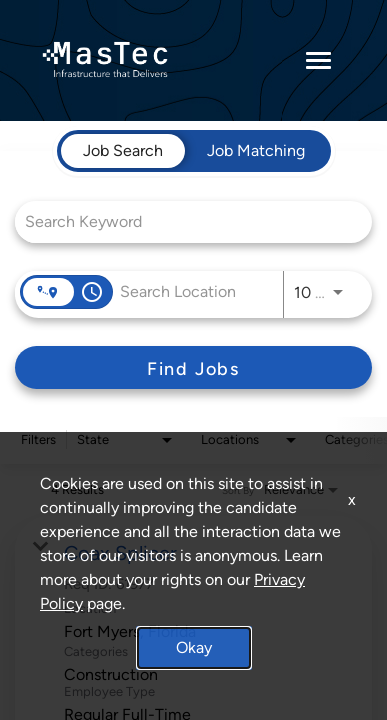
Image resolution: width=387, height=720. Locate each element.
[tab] (123, 151)
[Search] (193, 367)
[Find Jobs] (193, 367)
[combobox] (183, 221)
